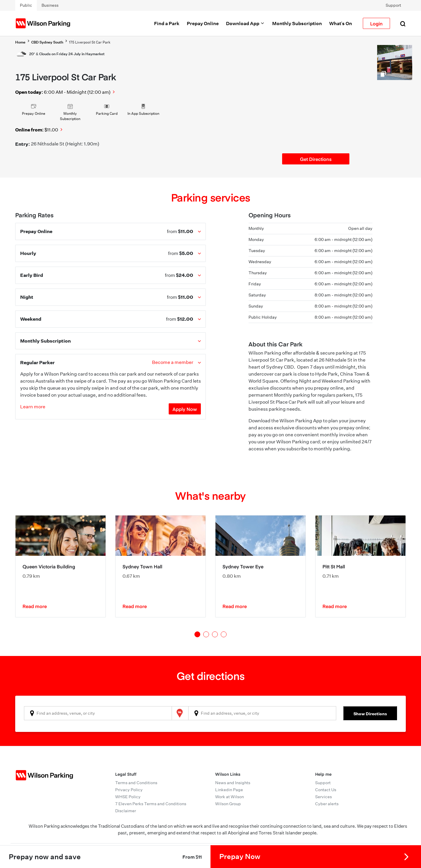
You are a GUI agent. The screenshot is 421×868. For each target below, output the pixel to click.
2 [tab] (206, 634)
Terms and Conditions (136, 783)
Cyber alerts (327, 804)
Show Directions (370, 714)
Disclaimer (126, 811)
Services (323, 797)
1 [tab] (197, 634)
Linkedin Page (229, 790)
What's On (341, 23)
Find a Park (167, 23)
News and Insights (233, 783)
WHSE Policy (128, 797)
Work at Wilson (230, 797)
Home (20, 42)
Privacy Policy (129, 790)
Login (376, 23)
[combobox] (98, 713)
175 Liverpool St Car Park (90, 42)
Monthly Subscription (297, 23)
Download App (245, 23)
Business (50, 5)
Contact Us (326, 790)
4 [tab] (224, 634)
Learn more (33, 407)
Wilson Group (228, 804)
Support (393, 5)
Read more (35, 606)
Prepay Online (203, 23)
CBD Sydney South (47, 42)
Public (26, 5)
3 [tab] (215, 634)
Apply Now (185, 409)
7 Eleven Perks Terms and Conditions (151, 804)
